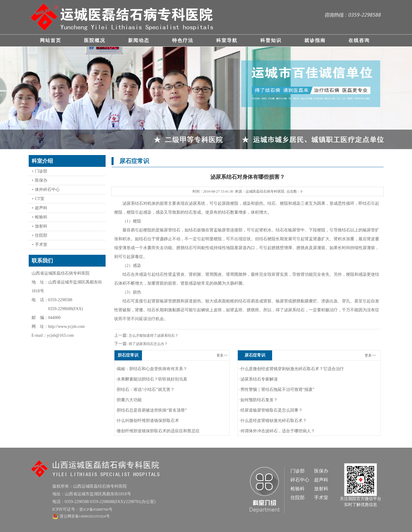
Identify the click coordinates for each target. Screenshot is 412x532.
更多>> (222, 355)
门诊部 (298, 471)
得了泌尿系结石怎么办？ (148, 344)
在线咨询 (359, 40)
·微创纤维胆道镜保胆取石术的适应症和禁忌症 (158, 431)
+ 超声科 (39, 208)
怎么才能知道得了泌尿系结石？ (153, 336)
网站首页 (51, 40)
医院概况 (95, 40)
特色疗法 (183, 40)
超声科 (321, 480)
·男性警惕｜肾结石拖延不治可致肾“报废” (277, 390)
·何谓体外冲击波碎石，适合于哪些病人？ (277, 431)
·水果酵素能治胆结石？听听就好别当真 (152, 379)
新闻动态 (139, 40)
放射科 (321, 489)
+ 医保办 (39, 180)
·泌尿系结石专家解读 (258, 379)
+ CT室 (38, 199)
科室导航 (227, 40)
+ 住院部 (39, 235)
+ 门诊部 (39, 171)
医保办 (321, 471)
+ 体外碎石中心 (46, 190)
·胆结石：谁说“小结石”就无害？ (145, 390)
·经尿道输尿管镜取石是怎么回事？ (271, 410)
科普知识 (271, 40)
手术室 (321, 498)
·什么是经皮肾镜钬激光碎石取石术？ (273, 421)
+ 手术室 (39, 245)
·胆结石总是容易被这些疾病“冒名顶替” (151, 410)
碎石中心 (300, 480)
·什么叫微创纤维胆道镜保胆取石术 (148, 421)
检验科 (298, 489)
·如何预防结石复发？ (258, 400)
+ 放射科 (39, 226)
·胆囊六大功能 (129, 400)
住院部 (298, 498)
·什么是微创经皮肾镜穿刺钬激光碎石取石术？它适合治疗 (292, 369)
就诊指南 (315, 40)
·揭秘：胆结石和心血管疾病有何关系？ (152, 369)
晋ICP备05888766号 (96, 509)
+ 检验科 (39, 217)
